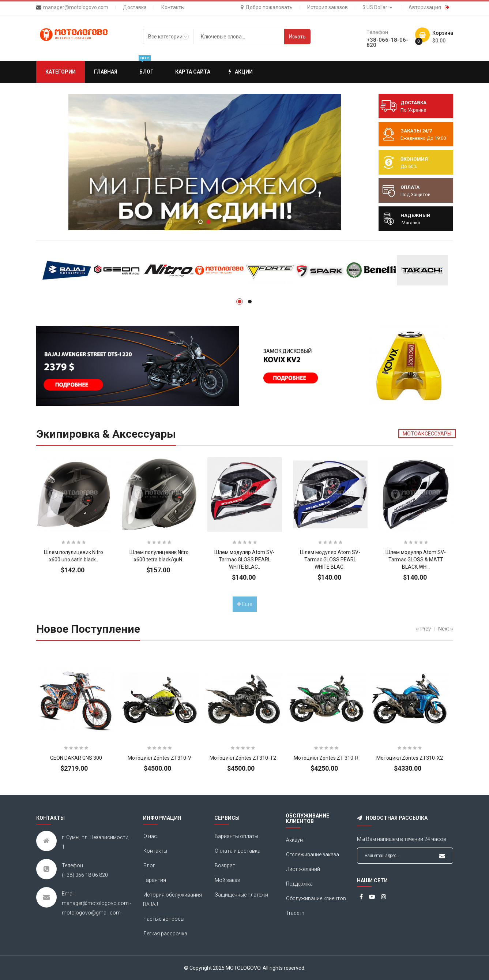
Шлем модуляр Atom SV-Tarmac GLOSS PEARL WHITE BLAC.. (244, 560)
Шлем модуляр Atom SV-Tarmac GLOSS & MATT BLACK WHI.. (416, 560)
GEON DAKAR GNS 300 (76, 758)
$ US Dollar (378, 7)
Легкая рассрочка (165, 934)
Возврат (225, 865)
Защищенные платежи (241, 895)
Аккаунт (296, 840)
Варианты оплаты (236, 836)
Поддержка (299, 884)
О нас (150, 836)
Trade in (295, 913)
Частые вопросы (164, 919)
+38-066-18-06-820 (387, 42)
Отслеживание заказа (313, 854)
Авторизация (425, 7)
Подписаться (442, 856)
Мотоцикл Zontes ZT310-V (159, 758)
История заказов (328, 7)
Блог (149, 865)
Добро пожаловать (267, 7)
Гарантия (155, 880)
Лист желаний (303, 869)
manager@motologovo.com (76, 7)
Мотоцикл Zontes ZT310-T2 (243, 758)
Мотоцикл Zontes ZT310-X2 (410, 758)
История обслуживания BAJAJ (172, 899)
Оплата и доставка (238, 851)
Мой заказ (227, 880)
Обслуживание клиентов (316, 898)
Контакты (173, 7)
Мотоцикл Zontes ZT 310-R (326, 758)
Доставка (135, 7)
